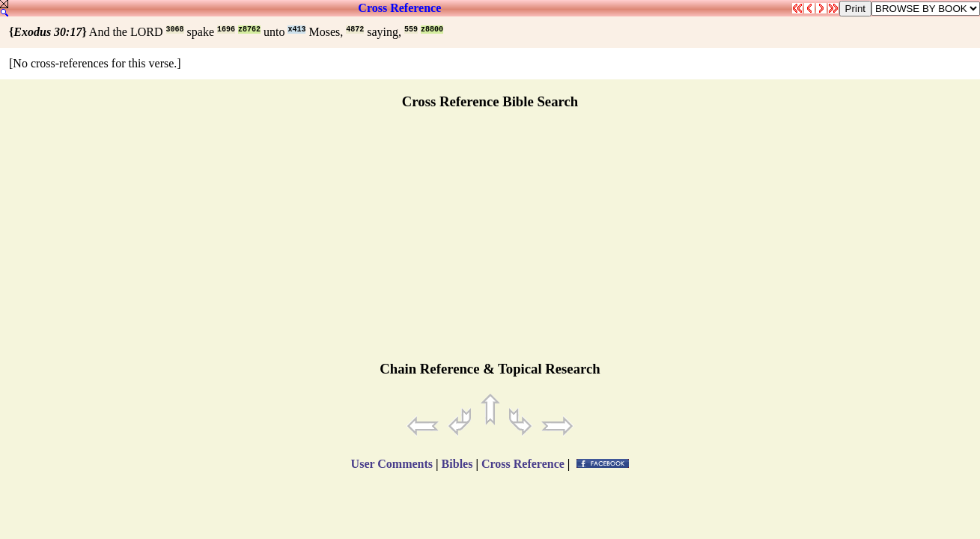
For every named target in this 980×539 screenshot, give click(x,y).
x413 (296, 30)
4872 (355, 30)
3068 (175, 30)
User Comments (392, 464)
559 (411, 30)
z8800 (432, 30)
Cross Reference (399, 8)
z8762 (249, 30)
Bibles (457, 464)
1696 (226, 30)
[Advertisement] (490, 242)
